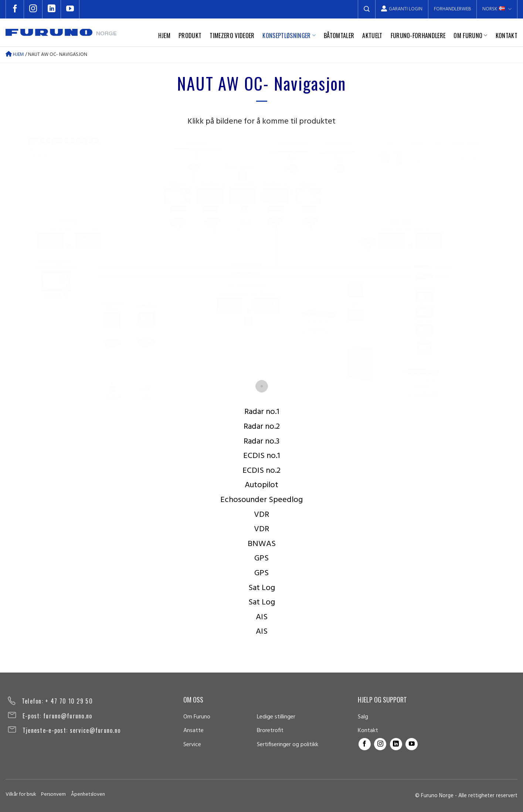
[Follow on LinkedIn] (52, 9)
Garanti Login (402, 9)
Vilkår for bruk (21, 794)
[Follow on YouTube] (70, 9)
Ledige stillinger (276, 717)
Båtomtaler (339, 36)
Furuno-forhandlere (418, 36)
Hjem (164, 36)
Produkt (190, 36)
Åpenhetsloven (88, 794)
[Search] (367, 9)
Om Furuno (470, 36)
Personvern (53, 794)
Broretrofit (270, 731)
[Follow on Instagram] (33, 9)
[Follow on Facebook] (15, 9)
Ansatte (193, 731)
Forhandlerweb (452, 9)
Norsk (497, 9)
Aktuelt (372, 36)
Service (192, 745)
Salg (363, 717)
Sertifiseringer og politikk (288, 745)
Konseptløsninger (289, 36)
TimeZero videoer (232, 36)
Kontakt (507, 36)
